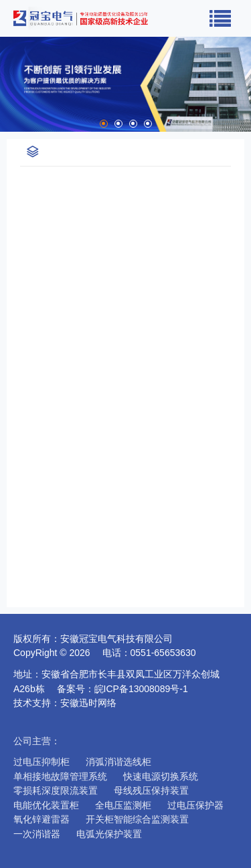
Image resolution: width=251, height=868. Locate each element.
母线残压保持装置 (151, 790)
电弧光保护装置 (109, 834)
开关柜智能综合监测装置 (137, 819)
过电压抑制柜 (41, 762)
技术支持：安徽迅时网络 (65, 703)
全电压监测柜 (123, 805)
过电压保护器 (195, 805)
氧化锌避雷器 (41, 819)
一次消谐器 (37, 834)
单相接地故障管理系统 (60, 776)
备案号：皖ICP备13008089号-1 (127, 689)
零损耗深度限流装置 (56, 790)
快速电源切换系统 (161, 776)
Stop (17, 115)
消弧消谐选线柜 (118, 762)
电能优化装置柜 (46, 805)
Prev (10, 85)
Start (7, 115)
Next (241, 85)
